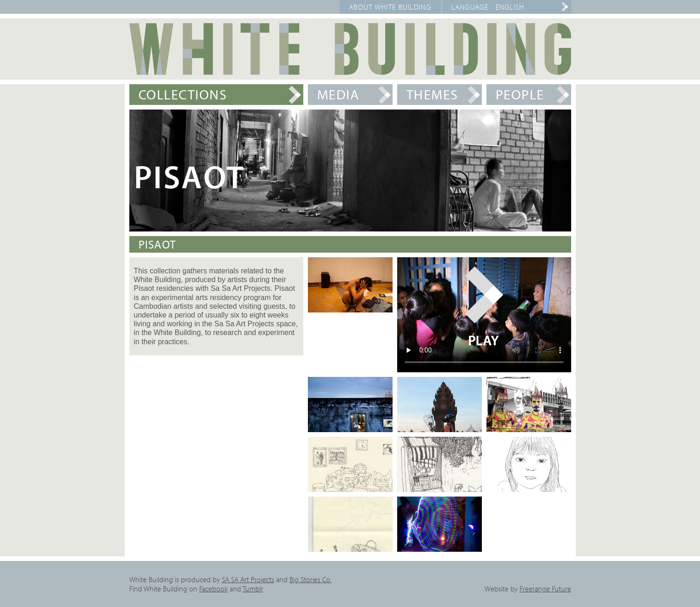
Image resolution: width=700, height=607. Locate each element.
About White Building (390, 7)
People (520, 94)
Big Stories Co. (311, 579)
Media (338, 94)
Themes (432, 94)
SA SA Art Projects (248, 579)
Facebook (214, 589)
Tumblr (253, 589)
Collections (183, 94)
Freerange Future (545, 589)
